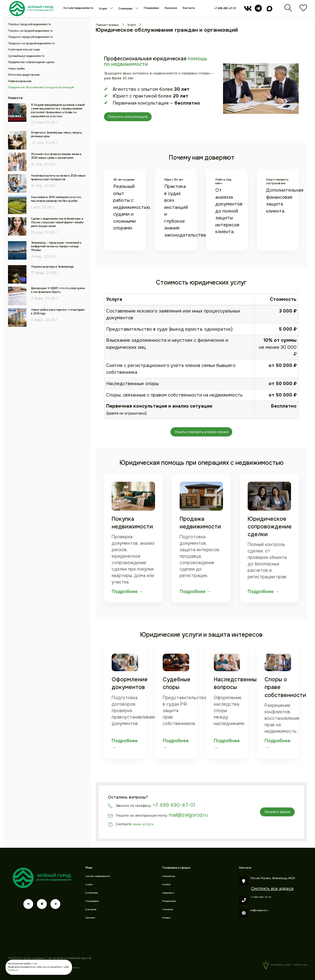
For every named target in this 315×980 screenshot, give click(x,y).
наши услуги (143, 824)
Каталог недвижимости (78, 8)
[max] (270, 10)
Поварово (168, 909)
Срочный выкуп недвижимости (26, 56)
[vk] (248, 10)
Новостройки (16, 69)
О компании (126, 9)
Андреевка (168, 893)
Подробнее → (128, 592)
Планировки (151, 8)
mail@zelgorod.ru (188, 815)
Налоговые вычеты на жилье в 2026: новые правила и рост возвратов (58, 178)
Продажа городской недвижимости (30, 37)
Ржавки (166, 918)
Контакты (189, 8)
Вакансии (171, 8)
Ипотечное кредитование (24, 75)
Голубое (166, 884)
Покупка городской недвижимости (29, 24)
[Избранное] (303, 10)
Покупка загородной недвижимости (30, 31)
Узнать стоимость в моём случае (201, 432)
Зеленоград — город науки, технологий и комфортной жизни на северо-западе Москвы (56, 247)
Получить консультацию (128, 117)
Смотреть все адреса (272, 888)
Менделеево (169, 901)
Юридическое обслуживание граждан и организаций (41, 88)
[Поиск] (288, 10)
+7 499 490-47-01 (225, 8)
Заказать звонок (277, 812)
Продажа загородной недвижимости (31, 44)
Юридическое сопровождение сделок (31, 62)
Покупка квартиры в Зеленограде (52, 267)
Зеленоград (169, 876)
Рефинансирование (20, 81)
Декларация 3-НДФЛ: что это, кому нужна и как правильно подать (58, 290)
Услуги (103, 9)
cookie (34, 964)
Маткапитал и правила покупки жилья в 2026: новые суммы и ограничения (56, 156)
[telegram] (258, 10)
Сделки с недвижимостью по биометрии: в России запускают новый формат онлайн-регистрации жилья (58, 223)
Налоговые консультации (24, 50)
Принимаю (13, 970)
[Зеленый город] (31, 8)
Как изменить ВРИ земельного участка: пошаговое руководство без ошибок (56, 199)
